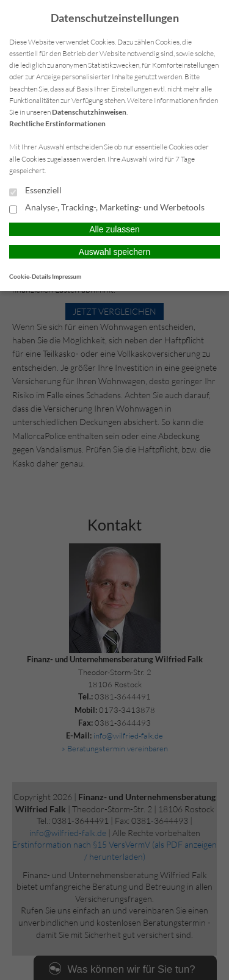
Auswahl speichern (115, 252)
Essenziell (35, 191)
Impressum (67, 276)
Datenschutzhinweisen (89, 112)
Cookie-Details (30, 276)
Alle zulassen (114, 229)
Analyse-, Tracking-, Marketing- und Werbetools (107, 208)
